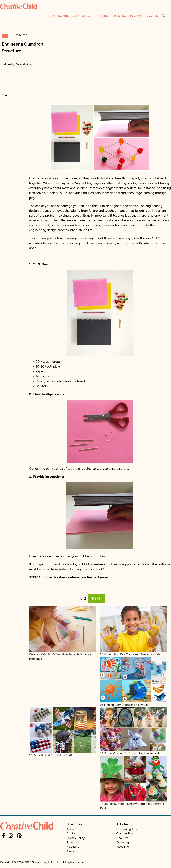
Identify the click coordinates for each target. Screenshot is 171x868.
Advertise (73, 842)
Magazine (137, 16)
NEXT (96, 598)
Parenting (119, 16)
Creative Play (82, 16)
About (71, 829)
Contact (72, 833)
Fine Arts (102, 16)
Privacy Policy (76, 838)
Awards (153, 16)
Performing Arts (57, 16)
